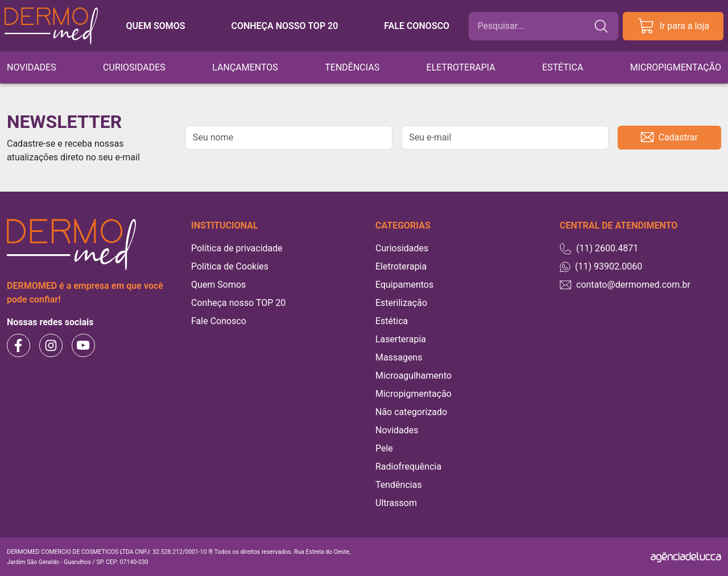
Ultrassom (396, 503)
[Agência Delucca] (686, 557)
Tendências (352, 67)
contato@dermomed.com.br (625, 285)
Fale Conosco (219, 321)
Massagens (399, 357)
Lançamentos (245, 67)
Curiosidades (134, 67)
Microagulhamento (413, 376)
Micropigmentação (676, 67)
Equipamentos (404, 285)
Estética (562, 67)
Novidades (32, 67)
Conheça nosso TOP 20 (284, 26)
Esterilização (401, 303)
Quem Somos (218, 285)
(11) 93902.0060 (601, 267)
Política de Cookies (230, 266)
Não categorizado (411, 412)
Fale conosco (417, 26)
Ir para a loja (673, 26)
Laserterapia (401, 339)
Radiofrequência (408, 467)
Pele (384, 448)
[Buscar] (535, 26)
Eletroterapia (461, 67)
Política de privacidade (237, 248)
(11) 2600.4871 (599, 249)
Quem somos (155, 26)
